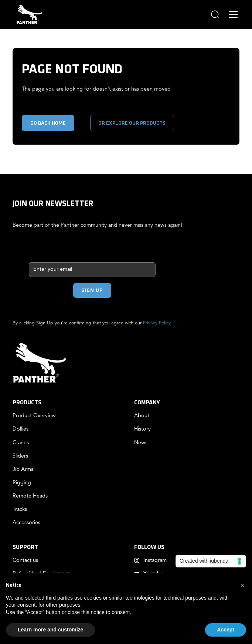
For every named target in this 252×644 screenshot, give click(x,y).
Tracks (20, 510)
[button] (215, 14)
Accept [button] (226, 630)
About (142, 416)
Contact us (25, 561)
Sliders (20, 456)
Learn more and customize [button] (50, 630)
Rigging (22, 483)
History (142, 429)
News (141, 443)
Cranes (21, 443)
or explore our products (132, 123)
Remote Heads (30, 496)
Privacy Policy (157, 323)
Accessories (26, 523)
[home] (27, 14)
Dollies (21, 429)
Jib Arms (23, 470)
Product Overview (34, 416)
